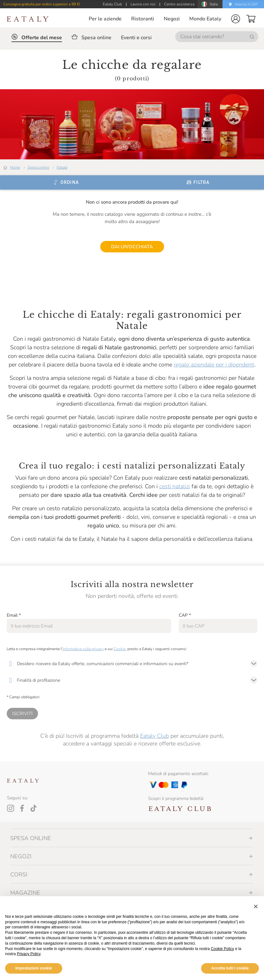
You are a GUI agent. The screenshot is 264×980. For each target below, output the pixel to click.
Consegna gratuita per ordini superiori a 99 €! (42, 4)
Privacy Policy (29, 954)
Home (15, 167)
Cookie (120, 649)
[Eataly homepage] (28, 19)
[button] (236, 19)
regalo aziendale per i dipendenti (214, 365)
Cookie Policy (222, 949)
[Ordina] (66, 182)
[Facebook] (22, 808)
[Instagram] (11, 808)
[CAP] (218, 626)
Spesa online (38, 167)
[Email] (89, 626)
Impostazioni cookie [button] (34, 968)
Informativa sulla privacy (83, 649)
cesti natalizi (175, 486)
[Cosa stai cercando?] (217, 37)
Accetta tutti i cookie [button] (230, 968)
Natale (62, 167)
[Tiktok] (34, 808)
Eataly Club (155, 736)
